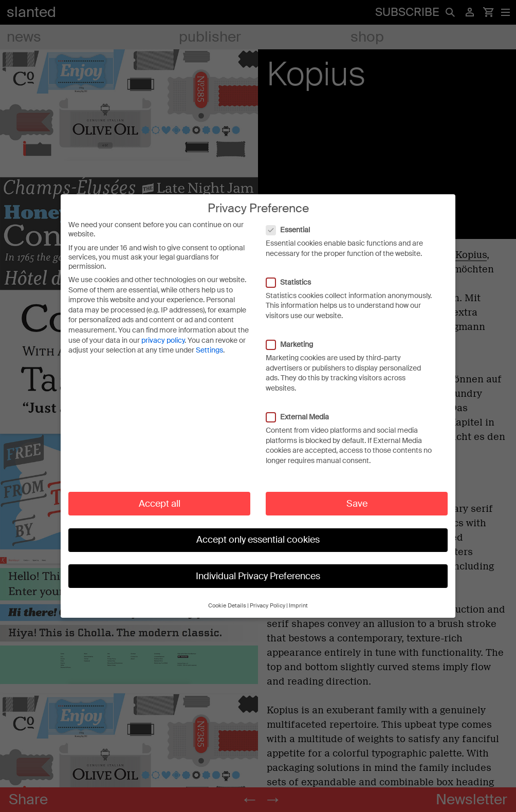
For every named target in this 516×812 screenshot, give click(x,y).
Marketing (295, 343)
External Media (303, 416)
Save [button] (357, 503)
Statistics (294, 281)
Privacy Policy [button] (268, 605)
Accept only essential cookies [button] (258, 539)
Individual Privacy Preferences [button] (258, 575)
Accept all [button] (160, 503)
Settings (209, 349)
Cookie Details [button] (227, 605)
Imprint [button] (298, 605)
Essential (293, 229)
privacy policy (163, 339)
